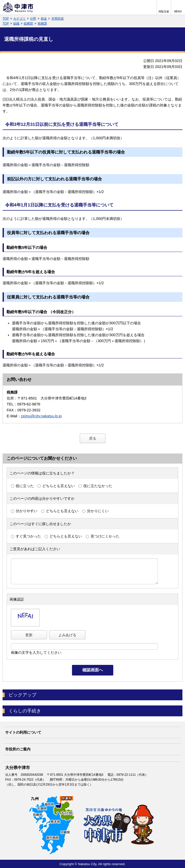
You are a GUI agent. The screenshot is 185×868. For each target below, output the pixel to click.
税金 (44, 19)
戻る (93, 438)
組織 (16, 24)
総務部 (28, 24)
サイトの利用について (23, 732)
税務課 (42, 24)
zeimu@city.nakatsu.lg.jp (41, 416)
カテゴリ (19, 19)
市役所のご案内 (18, 749)
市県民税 (58, 19)
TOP (6, 19)
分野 (33, 19)
